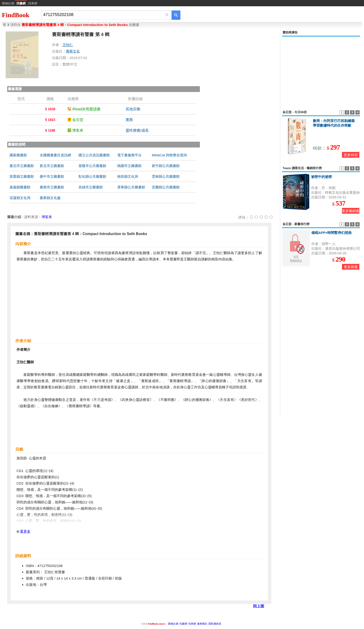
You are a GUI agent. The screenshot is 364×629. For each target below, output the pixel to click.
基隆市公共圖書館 (92, 166)
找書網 (183, 624)
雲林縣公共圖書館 (166, 176)
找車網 (33, 3)
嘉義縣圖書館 (20, 187)
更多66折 (351, 155)
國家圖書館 (18, 155)
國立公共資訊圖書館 (94, 155)
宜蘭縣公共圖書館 (166, 187)
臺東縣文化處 (50, 198)
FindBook (16, 15)
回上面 (259, 606)
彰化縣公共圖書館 (92, 176)
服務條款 (202, 624)
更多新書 (351, 267)
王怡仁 (68, 45)
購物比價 (8, 3)
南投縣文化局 (128, 176)
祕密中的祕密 (322, 177)
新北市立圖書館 (52, 166)
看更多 (25, 531)
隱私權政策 (215, 624)
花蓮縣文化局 (20, 198)
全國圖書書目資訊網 (55, 155)
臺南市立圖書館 (52, 187)
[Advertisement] (321, 71)
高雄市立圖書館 (91, 187)
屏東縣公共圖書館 (131, 187)
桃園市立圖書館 (129, 166)
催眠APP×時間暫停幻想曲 (332, 233)
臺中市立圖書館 (52, 176)
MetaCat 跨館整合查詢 (169, 155)
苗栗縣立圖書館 (22, 176)
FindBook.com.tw (157, 624)
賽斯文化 (73, 51)
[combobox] (103, 15)
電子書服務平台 (129, 155)
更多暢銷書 (351, 211)
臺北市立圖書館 (22, 166)
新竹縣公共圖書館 (166, 166)
